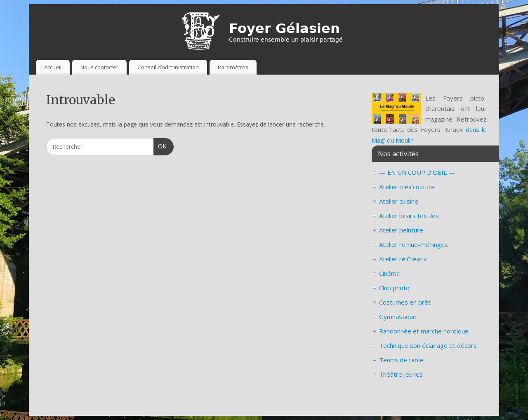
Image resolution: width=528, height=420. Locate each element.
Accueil (53, 67)
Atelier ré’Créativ (403, 259)
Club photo (394, 288)
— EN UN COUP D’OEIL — (417, 172)
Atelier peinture (401, 230)
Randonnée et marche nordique (424, 331)
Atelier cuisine (399, 201)
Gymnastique (398, 317)
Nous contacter (99, 67)
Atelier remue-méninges (414, 244)
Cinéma (389, 273)
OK (160, 145)
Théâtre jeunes (401, 374)
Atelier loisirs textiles (409, 216)
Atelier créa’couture (407, 187)
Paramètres (233, 67)
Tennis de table (401, 360)
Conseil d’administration (168, 67)
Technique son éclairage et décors (428, 345)
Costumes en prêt (405, 302)
